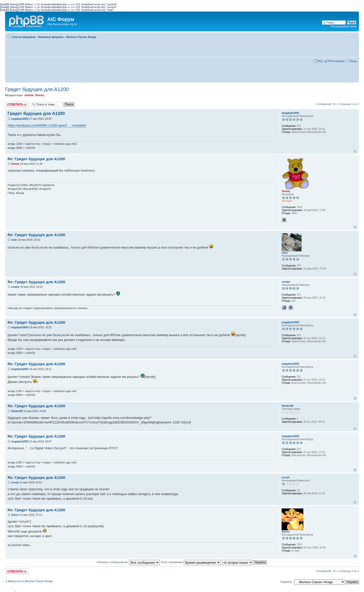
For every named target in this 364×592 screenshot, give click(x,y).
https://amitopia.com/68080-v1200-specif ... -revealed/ (47, 125)
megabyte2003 (20, 119)
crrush (15, 483)
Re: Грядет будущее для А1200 (36, 159)
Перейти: (287, 582)
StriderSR (17, 411)
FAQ (320, 61)
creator (15, 287)
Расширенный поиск (343, 26)
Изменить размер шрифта (353, 36)
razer (14, 240)
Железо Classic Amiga (81, 37)
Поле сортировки (191, 562)
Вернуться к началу (355, 151)
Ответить (17, 104)
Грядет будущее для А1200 (37, 89)
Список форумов (24, 37)
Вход (353, 61)
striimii (29, 95)
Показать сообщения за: (128, 562)
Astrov (15, 515)
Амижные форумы (51, 37)
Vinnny (40, 95)
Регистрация (336, 61)
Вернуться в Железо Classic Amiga (30, 581)
